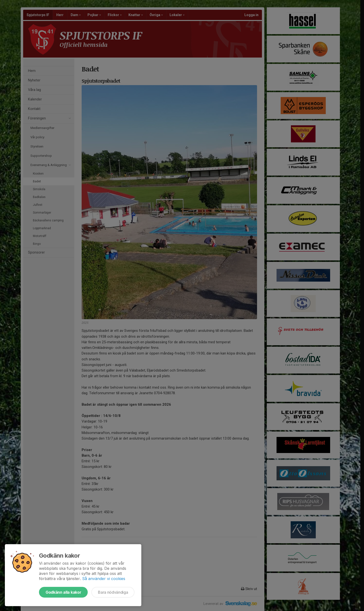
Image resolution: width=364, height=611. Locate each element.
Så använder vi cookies (104, 579)
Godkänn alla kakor (63, 592)
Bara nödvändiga (113, 592)
